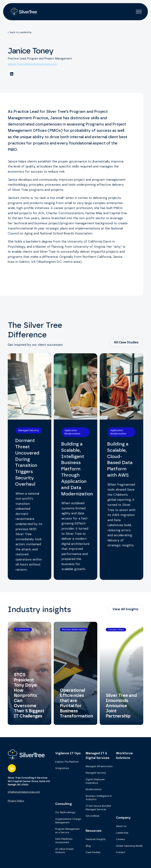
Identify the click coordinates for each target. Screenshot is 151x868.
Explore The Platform (67, 762)
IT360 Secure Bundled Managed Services (98, 808)
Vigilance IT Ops (68, 753)
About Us (121, 826)
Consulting (64, 804)
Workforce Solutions (124, 755)
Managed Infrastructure (99, 766)
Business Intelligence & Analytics (99, 798)
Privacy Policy (16, 801)
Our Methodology (65, 812)
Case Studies (93, 852)
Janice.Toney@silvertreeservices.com (32, 64)
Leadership (122, 833)
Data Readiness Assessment (64, 841)
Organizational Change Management (68, 821)
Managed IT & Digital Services (98, 755)
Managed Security (96, 773)
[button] (139, 12)
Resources (94, 831)
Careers (120, 839)
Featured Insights (96, 839)
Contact (121, 852)
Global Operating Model (129, 846)
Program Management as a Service (67, 831)
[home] (23, 12)
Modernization (94, 789)
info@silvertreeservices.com (24, 792)
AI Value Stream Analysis (64, 851)
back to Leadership (21, 32)
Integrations (62, 768)
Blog (88, 846)
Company (123, 818)
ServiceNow (93, 816)
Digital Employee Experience (95, 781)
